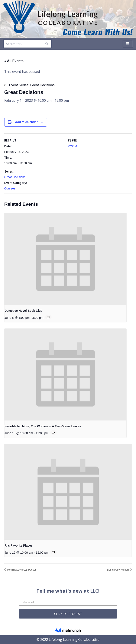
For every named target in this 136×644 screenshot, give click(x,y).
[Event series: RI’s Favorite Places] (54, 552)
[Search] (23, 44)
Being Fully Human (118, 570)
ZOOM (72, 146)
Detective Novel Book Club (23, 311)
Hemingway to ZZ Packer (21, 570)
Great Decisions (15, 177)
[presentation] (65, 259)
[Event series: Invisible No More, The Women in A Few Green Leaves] (54, 432)
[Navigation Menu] (128, 44)
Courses (10, 188)
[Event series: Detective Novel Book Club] (48, 317)
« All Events (14, 61)
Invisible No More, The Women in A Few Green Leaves (43, 426)
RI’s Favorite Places (19, 546)
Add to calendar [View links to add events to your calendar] (26, 122)
